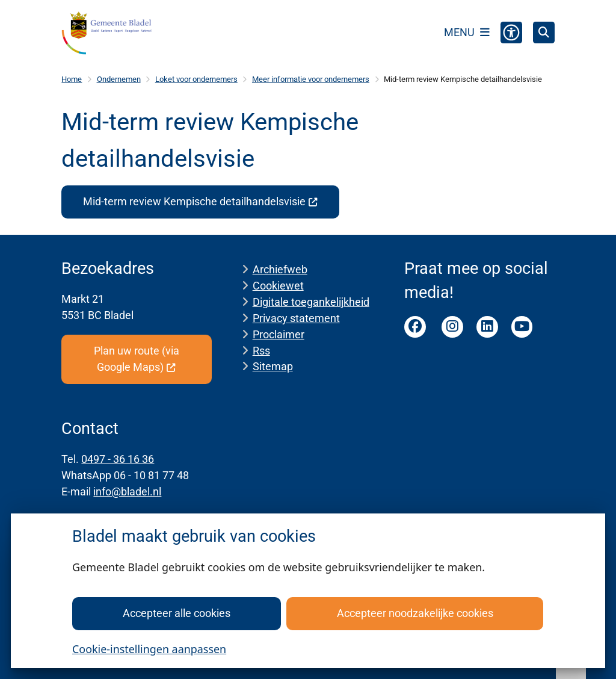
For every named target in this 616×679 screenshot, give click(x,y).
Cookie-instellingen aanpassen (149, 649)
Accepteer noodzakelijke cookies (415, 613)
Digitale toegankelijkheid (311, 302)
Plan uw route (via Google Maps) (137, 359)
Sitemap (273, 366)
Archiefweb (280, 269)
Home (72, 79)
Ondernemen (119, 79)
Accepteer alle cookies (177, 613)
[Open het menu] (467, 33)
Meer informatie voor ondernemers (311, 79)
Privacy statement (296, 318)
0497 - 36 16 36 (118, 459)
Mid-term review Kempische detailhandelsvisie (200, 201)
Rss (261, 351)
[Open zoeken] (544, 33)
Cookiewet (278, 286)
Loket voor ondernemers (196, 79)
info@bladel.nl (127, 491)
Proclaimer (279, 334)
